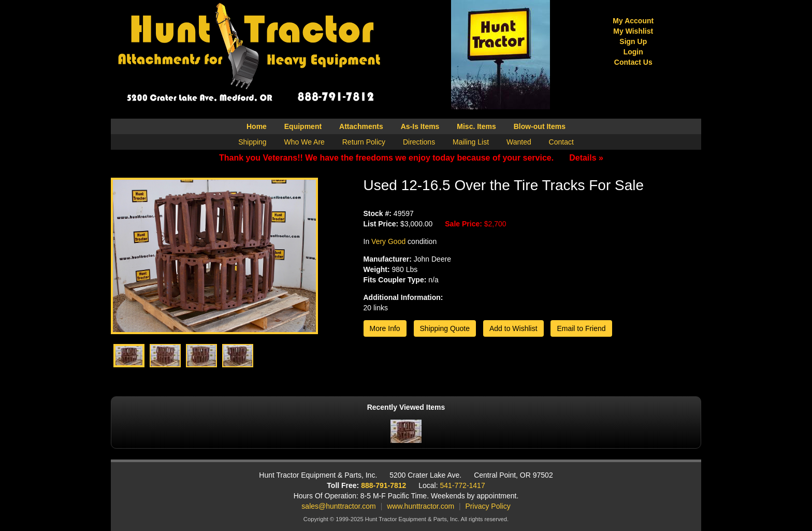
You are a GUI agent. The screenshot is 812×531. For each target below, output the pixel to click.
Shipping (252, 142)
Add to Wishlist (513, 328)
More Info (385, 328)
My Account (633, 21)
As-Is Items (420, 126)
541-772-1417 (463, 485)
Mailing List (471, 142)
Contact (561, 142)
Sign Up (633, 41)
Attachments (361, 126)
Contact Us (633, 62)
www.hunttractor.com (421, 506)
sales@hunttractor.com (338, 506)
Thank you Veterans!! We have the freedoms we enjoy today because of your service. (411, 158)
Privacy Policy (488, 506)
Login (633, 52)
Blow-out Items (540, 126)
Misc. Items (476, 126)
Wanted (519, 142)
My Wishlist (633, 31)
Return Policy (364, 142)
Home (257, 126)
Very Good (388, 241)
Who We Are (304, 142)
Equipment (303, 126)
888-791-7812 (383, 485)
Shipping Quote (445, 328)
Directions (419, 142)
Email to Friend (581, 328)
